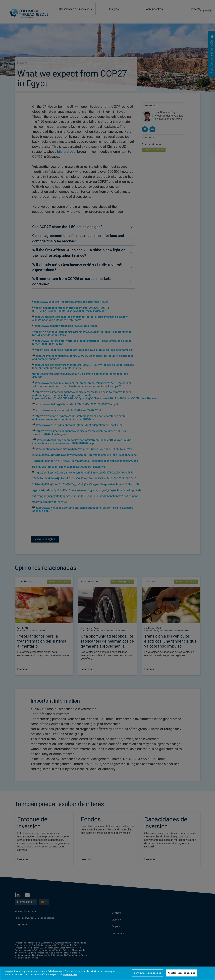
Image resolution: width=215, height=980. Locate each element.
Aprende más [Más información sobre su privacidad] (70, 974)
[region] (107, 973)
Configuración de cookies (148, 973)
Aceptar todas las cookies (181, 973)
